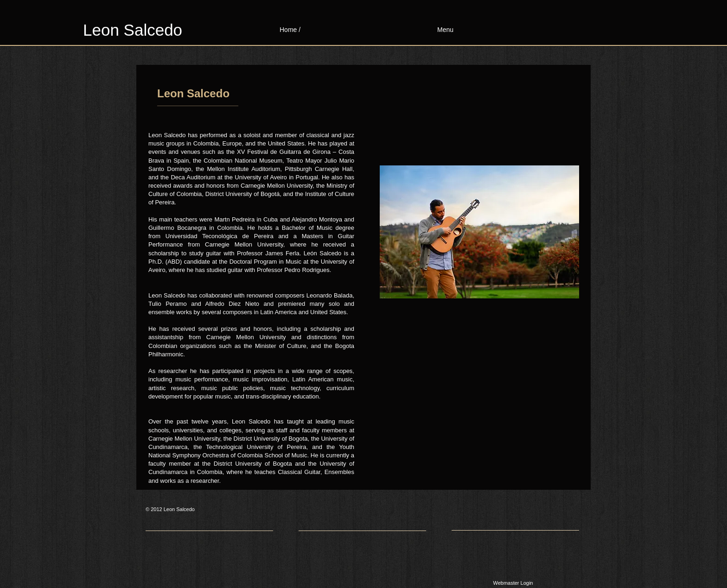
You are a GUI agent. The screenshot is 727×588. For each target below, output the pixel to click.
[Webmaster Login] (513, 583)
